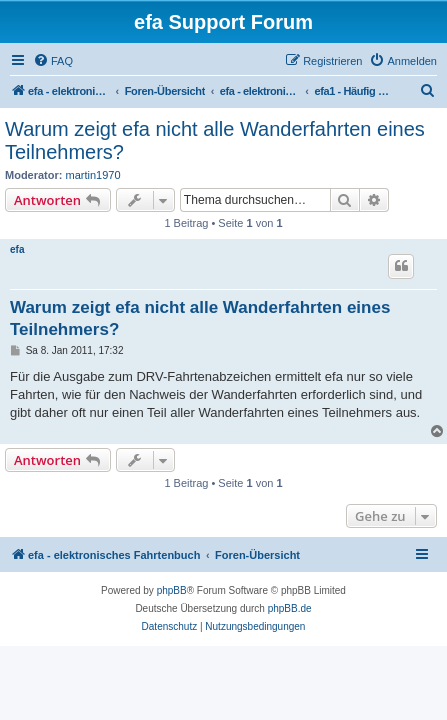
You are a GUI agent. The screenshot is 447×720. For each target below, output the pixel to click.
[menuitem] (53, 61)
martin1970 (93, 175)
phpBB (172, 590)
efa (17, 249)
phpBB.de (290, 608)
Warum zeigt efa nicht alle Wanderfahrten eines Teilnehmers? (215, 140)
